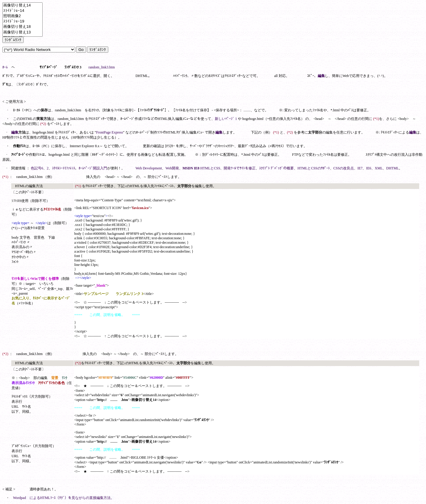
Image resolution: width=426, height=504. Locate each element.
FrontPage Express (109, 132)
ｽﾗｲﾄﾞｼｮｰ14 (22, 11)
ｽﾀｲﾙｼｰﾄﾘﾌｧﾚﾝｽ (64, 168)
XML (379, 168)
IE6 (368, 168)
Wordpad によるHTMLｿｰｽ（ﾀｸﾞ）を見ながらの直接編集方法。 (64, 498)
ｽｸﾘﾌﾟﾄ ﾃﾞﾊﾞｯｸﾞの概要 (276, 168)
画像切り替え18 (22, 27)
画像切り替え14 (22, 5)
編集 (321, 76)
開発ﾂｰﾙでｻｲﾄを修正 (240, 168)
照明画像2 (22, 16)
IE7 (360, 168)
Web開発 (172, 168)
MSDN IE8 (191, 168)
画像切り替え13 (22, 32)
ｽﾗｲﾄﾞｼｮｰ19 (22, 21)
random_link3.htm (102, 67)
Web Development (149, 168)
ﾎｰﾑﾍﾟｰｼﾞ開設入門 (93, 168)
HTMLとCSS (210, 168)
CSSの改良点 (344, 168)
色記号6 (37, 168)
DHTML (392, 168)
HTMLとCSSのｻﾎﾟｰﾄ (313, 168)
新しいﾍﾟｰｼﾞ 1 (226, 119)
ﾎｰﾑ (5, 67)
